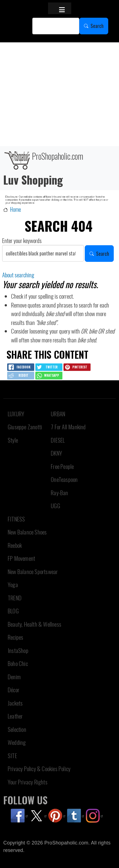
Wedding (17, 742)
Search (97, 26)
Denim (14, 677)
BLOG (13, 611)
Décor (14, 690)
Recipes (15, 637)
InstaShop (18, 650)
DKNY (56, 453)
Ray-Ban (59, 493)
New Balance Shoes (27, 532)
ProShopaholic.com (43, 160)
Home (15, 209)
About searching (18, 275)
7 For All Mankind (68, 427)
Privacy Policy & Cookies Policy (39, 768)
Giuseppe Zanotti (25, 427)
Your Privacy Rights (28, 782)
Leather (15, 716)
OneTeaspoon (64, 479)
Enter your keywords (22, 240)
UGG (55, 506)
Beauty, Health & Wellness (35, 624)
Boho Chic (18, 663)
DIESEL (58, 440)
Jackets (15, 703)
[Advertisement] (59, 94)
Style (13, 440)
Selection (17, 729)
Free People (62, 466)
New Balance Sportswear (33, 571)
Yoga (13, 584)
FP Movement (21, 558)
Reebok (15, 545)
